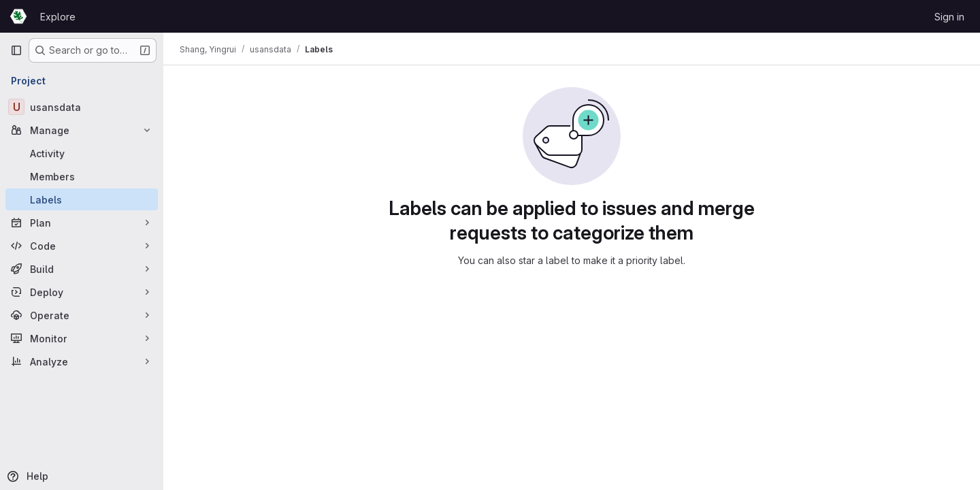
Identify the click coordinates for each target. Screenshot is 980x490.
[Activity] (82, 153)
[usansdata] (82, 107)
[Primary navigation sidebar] (16, 50)
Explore (58, 17)
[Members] (82, 176)
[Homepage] (18, 16)
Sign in (949, 17)
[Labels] (82, 199)
